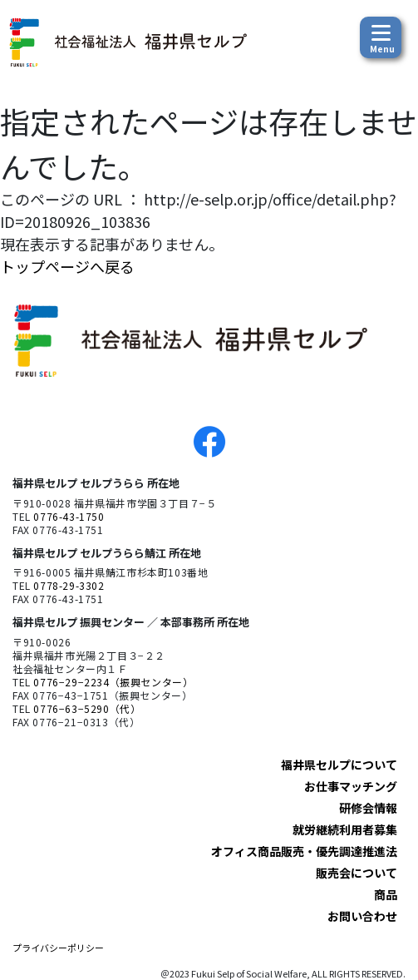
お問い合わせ (362, 916)
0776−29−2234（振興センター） (113, 682)
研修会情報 (368, 808)
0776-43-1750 (69, 516)
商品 (386, 894)
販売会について (357, 873)
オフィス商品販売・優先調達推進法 (304, 851)
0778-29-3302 (69, 585)
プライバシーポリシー (58, 948)
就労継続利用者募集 (345, 829)
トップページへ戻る (67, 266)
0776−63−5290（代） (87, 708)
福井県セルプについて (339, 765)
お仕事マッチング (351, 786)
